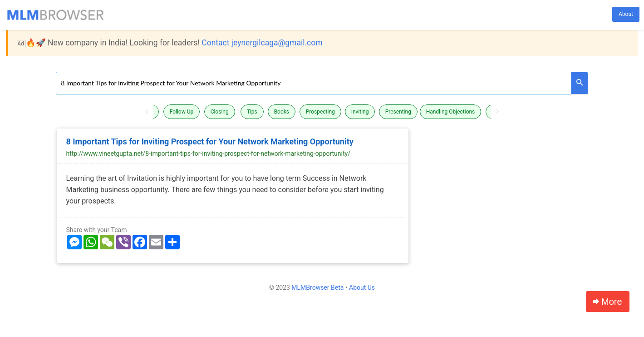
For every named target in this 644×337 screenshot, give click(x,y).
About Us (362, 287)
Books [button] (282, 112)
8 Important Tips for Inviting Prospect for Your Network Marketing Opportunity (210, 141)
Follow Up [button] (182, 112)
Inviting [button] (360, 112)
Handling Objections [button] (451, 112)
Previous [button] (147, 112)
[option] (322, 112)
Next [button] (497, 112)
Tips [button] (252, 112)
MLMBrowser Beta (317, 287)
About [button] (626, 14)
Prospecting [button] (320, 112)
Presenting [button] (398, 112)
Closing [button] (220, 112)
